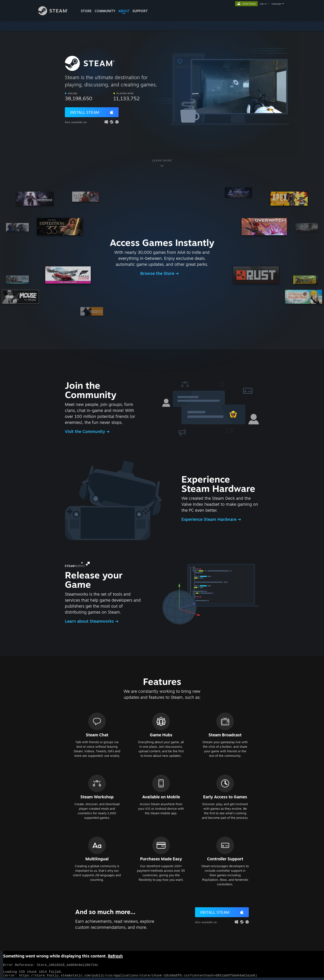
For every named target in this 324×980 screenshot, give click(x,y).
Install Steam (85, 112)
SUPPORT (140, 11)
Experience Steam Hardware (210, 519)
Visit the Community (86, 431)
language (276, 4)
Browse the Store (158, 273)
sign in (263, 4)
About (124, 11)
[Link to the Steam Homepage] (56, 14)
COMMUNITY (105, 11)
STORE (86, 11)
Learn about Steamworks (90, 621)
